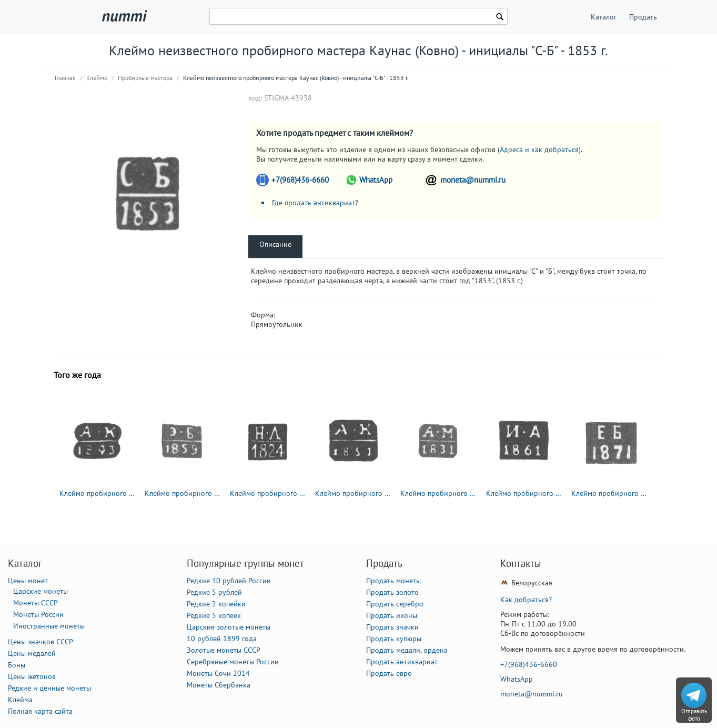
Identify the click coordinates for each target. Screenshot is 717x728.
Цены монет (28, 581)
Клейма (20, 700)
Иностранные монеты (49, 626)
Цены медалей (32, 653)
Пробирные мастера (145, 78)
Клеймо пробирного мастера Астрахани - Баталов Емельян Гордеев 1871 (609, 493)
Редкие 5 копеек (214, 615)
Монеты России (38, 614)
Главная (65, 78)
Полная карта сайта (40, 711)
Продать (643, 17)
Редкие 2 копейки (216, 604)
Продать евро (389, 673)
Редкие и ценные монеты (49, 688)
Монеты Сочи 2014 (218, 673)
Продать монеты (393, 581)
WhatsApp (376, 180)
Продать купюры (394, 639)
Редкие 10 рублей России (229, 581)
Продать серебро (395, 604)
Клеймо (97, 78)
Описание (275, 244)
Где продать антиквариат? (315, 203)
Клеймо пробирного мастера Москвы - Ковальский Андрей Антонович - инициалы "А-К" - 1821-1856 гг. (97, 493)
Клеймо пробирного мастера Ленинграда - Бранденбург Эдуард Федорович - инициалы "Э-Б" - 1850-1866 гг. (183, 493)
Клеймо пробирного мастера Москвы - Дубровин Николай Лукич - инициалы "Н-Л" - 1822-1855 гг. (268, 493)
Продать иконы (392, 615)
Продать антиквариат (402, 662)
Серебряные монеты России (233, 662)
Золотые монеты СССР (224, 650)
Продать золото (392, 592)
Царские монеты (41, 591)
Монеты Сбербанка (219, 685)
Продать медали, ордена (407, 650)
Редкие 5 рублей (214, 592)
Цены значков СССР (41, 642)
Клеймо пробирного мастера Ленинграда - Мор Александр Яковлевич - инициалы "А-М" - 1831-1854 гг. (438, 493)
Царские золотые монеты (229, 627)
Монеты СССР (36, 603)
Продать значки (392, 627)
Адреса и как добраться (539, 149)
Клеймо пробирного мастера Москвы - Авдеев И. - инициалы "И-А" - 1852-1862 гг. (524, 493)
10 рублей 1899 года (222, 639)
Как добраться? (526, 600)
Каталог (604, 17)
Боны (17, 665)
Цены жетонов (32, 676)
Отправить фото (694, 715)
